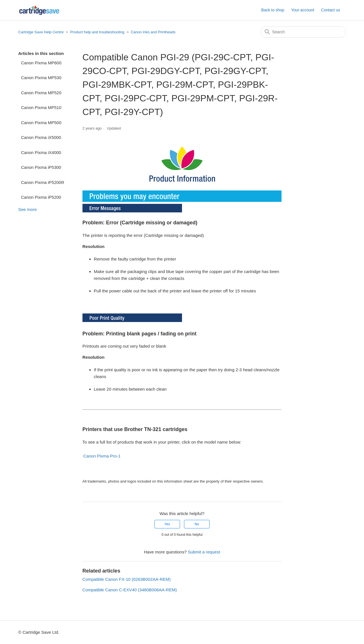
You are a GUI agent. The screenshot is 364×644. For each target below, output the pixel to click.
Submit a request (204, 552)
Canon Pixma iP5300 (41, 167)
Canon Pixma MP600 (41, 63)
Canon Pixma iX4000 (41, 152)
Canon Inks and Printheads (153, 32)
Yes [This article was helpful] (167, 524)
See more (27, 209)
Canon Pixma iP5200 (41, 197)
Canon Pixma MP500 (41, 123)
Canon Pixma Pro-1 (102, 456)
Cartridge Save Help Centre (41, 32)
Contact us (331, 10)
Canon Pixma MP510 (41, 107)
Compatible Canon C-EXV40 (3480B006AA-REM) (130, 590)
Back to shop (273, 10)
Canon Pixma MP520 (41, 93)
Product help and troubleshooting (97, 32)
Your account (303, 10)
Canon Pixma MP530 (41, 78)
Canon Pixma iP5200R (43, 182)
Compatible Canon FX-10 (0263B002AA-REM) (127, 579)
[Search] (303, 32)
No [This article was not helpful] (197, 524)
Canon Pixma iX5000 (41, 137)
